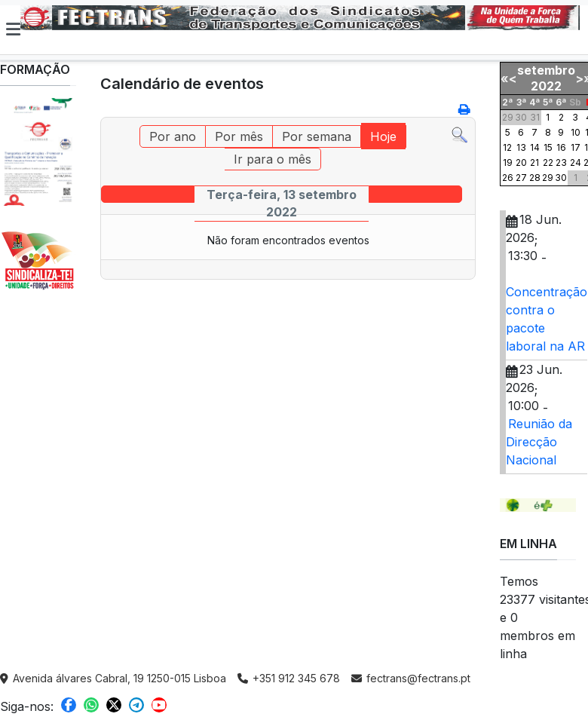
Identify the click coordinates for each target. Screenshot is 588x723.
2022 (546, 86)
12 (507, 147)
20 (521, 162)
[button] (13, 29)
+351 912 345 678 (289, 678)
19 (508, 162)
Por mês (239, 136)
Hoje (383, 136)
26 (508, 178)
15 (548, 147)
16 (561, 147)
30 (561, 178)
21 (534, 162)
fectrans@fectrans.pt (411, 678)
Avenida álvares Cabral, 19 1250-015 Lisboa (113, 678)
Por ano (173, 136)
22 (548, 162)
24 (576, 162)
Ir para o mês (273, 159)
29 (548, 178)
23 (561, 162)
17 (576, 147)
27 (521, 178)
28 (535, 178)
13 (521, 147)
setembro (546, 70)
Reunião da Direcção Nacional (539, 442)
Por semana (317, 136)
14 (535, 147)
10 (576, 132)
